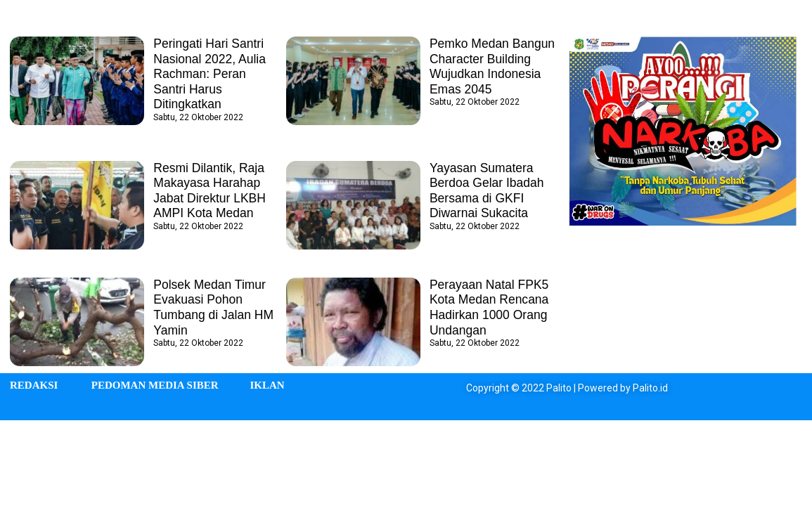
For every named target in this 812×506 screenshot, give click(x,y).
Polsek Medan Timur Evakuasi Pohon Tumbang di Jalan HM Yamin (215, 307)
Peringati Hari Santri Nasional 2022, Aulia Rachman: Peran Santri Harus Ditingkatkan (211, 74)
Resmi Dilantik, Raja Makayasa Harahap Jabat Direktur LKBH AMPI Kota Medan (211, 191)
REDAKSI (34, 385)
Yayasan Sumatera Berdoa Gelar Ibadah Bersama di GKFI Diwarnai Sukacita (488, 191)
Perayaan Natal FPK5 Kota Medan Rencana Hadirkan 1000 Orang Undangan (491, 307)
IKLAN (267, 385)
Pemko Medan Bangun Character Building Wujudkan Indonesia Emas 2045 (491, 66)
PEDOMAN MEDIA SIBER (155, 385)
